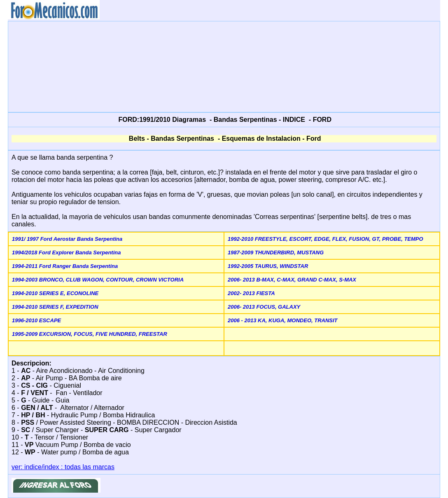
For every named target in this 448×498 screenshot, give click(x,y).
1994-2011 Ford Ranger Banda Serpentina (65, 266)
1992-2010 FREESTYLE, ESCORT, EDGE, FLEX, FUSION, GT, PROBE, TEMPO (325, 239)
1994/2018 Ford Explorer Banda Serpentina (66, 252)
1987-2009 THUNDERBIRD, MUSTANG (276, 252)
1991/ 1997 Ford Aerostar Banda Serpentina (67, 239)
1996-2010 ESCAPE (36, 320)
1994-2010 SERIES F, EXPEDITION (55, 307)
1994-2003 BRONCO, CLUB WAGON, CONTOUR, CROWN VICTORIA (98, 280)
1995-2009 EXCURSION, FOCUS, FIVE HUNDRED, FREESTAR (90, 334)
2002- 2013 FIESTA (251, 293)
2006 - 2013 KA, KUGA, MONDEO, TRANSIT (283, 320)
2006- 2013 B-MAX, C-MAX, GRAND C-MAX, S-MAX (292, 280)
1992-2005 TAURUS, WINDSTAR (268, 266)
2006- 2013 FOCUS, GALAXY (264, 307)
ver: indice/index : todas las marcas (63, 467)
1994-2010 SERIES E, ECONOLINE (55, 293)
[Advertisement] (224, 66)
